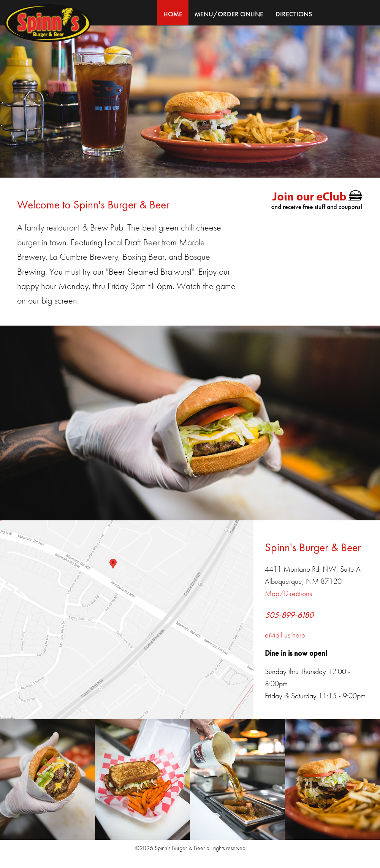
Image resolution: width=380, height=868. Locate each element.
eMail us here (285, 635)
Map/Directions (288, 593)
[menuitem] (173, 12)
